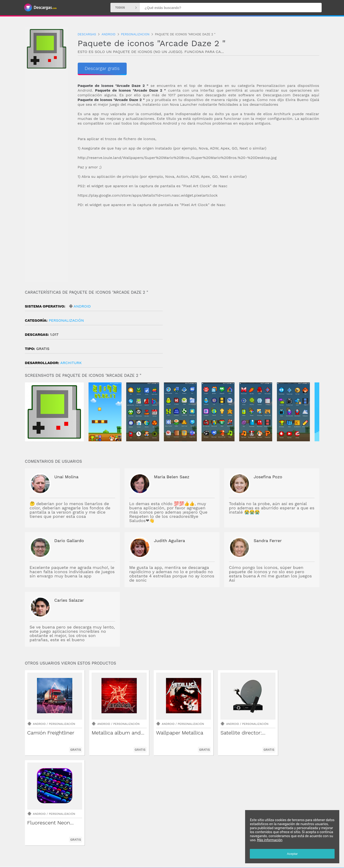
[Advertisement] (198, 249)
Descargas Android (142, 849)
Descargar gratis (102, 68)
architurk (71, 363)
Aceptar (292, 854)
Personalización (66, 320)
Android (82, 306)
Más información (270, 840)
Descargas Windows (172, 849)
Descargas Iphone (201, 849)
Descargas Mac (227, 849)
